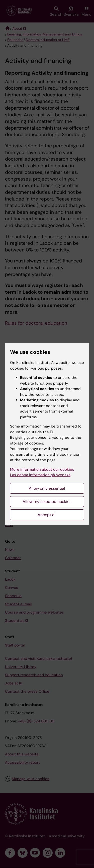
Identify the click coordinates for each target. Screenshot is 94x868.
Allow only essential (47, 488)
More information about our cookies (42, 469)
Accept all (47, 515)
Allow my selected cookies (47, 502)
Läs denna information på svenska (40, 475)
